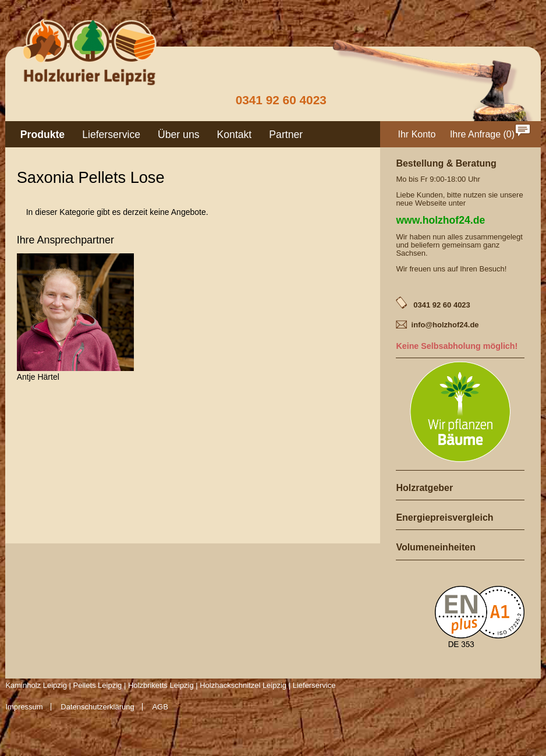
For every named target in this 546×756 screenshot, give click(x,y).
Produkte (42, 135)
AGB (160, 707)
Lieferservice (111, 135)
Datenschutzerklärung (97, 707)
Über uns (178, 135)
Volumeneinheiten (436, 547)
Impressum (24, 707)
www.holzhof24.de (440, 220)
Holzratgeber (424, 488)
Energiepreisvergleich (444, 517)
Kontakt (235, 135)
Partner (286, 135)
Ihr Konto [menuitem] (417, 134)
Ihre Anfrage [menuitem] (475, 134)
